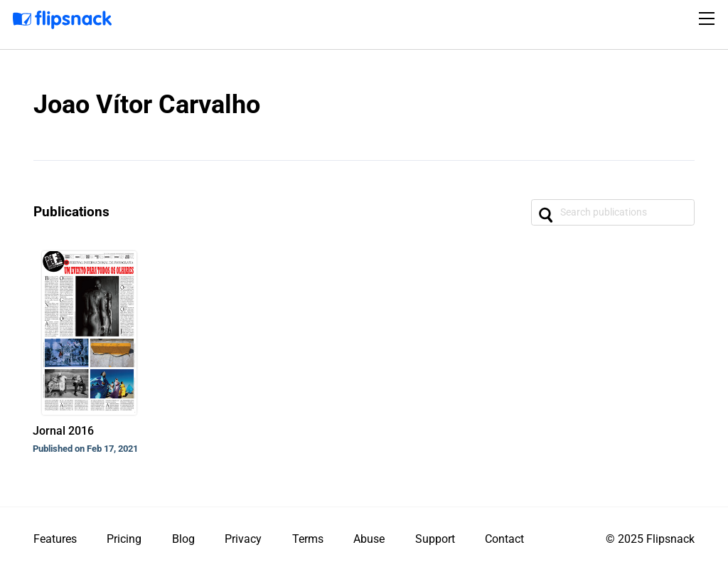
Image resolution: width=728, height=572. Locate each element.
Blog (183, 539)
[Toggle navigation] (709, 18)
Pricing (124, 539)
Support (435, 539)
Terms (308, 539)
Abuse (369, 539)
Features (55, 539)
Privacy (243, 539)
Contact (504, 539)
